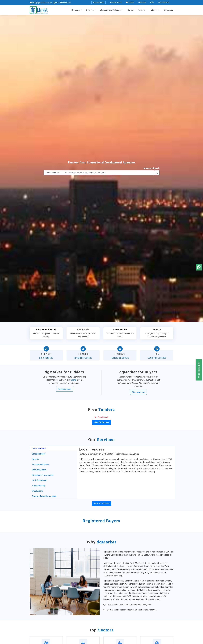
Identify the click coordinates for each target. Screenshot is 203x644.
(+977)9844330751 (63, 3)
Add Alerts (83, 330)
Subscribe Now (199, 370)
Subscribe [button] (142, 2)
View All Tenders (102, 422)
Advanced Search (46, 330)
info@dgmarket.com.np (42, 3)
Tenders (141, 10)
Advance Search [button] (116, 2)
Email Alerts (37, 491)
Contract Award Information (44, 496)
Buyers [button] (130, 10)
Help (152, 2)
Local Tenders (39, 449)
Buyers (157, 330)
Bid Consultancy (39, 470)
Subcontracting (39, 486)
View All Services (102, 504)
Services (90, 10)
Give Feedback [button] (164, 2)
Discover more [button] (65, 389)
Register (168, 10)
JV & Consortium (39, 480)
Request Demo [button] (99, 3)
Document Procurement (43, 475)
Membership (120, 330)
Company (76, 10)
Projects (36, 459)
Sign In (155, 10)
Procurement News (41, 464)
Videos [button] (130, 2)
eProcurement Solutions (111, 10)
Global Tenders (39, 454)
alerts (74, 380)
